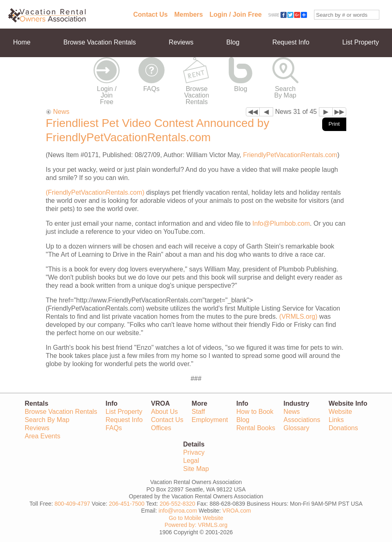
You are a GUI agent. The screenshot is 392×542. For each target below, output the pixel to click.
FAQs (151, 89)
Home (22, 42)
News (61, 112)
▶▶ (339, 112)
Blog (233, 42)
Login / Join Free (236, 14)
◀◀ (253, 112)
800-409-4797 (72, 504)
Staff (198, 412)
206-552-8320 (177, 504)
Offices (161, 428)
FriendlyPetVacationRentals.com (290, 155)
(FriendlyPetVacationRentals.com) (95, 192)
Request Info (291, 42)
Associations (302, 420)
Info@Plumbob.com (281, 223)
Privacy (194, 452)
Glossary (296, 428)
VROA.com (237, 511)
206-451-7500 (127, 504)
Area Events (43, 436)
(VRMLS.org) (298, 317)
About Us (165, 412)
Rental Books (256, 428)
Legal (191, 461)
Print (334, 124)
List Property (361, 42)
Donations (343, 428)
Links (336, 420)
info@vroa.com (178, 511)
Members (189, 14)
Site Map (196, 469)
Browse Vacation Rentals (100, 42)
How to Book (255, 412)
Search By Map (285, 92)
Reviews (181, 42)
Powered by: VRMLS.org (196, 525)
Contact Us (150, 14)
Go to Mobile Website (196, 518)
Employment (210, 420)
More (20, 71)
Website (341, 412)
